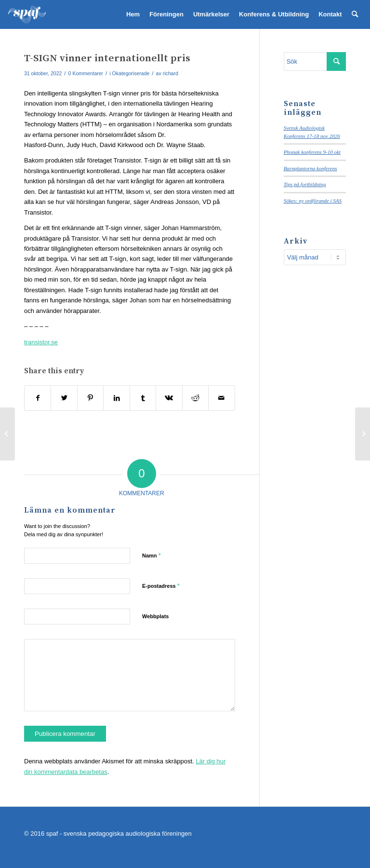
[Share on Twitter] (64, 398)
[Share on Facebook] (38, 398)
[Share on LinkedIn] (116, 398)
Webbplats (155, 616)
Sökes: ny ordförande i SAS (313, 201)
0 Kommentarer (86, 73)
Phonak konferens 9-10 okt (312, 152)
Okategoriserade (131, 73)
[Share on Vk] (169, 398)
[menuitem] (133, 14)
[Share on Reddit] (195, 398)
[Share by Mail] (221, 398)
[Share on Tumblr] (143, 398)
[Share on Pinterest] (90, 398)
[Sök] (355, 14)
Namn (152, 555)
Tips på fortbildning (305, 184)
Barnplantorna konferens (311, 168)
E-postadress (161, 586)
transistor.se (41, 342)
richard (171, 73)
